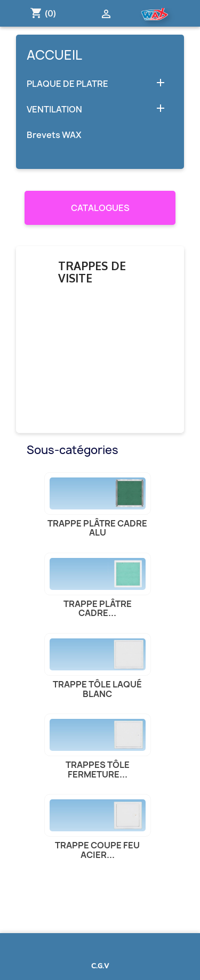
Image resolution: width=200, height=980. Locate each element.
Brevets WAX (54, 135)
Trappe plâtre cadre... (98, 609)
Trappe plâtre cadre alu (97, 528)
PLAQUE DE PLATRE (67, 84)
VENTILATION (54, 110)
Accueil (54, 55)
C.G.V (100, 965)
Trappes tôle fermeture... (98, 770)
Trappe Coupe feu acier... (97, 850)
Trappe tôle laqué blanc (97, 689)
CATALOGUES (100, 208)
